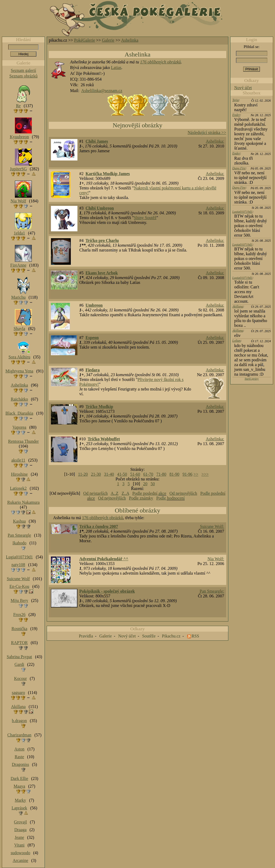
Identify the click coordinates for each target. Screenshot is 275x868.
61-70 (148, 474)
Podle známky (141, 498)
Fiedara (92, 370)
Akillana (238, 306)
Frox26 (19, 615)
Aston (19, 749)
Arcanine (21, 860)
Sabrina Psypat (19, 657)
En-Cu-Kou (19, 586)
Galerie (108, 40)
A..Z (114, 493)
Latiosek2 (18, 488)
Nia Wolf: (216, 559)
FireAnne (18, 265)
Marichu (18, 297)
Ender (236, 115)
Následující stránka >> (207, 133)
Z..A (125, 493)
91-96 (187, 474)
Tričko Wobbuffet (104, 439)
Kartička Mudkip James (108, 174)
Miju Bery (19, 600)
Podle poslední (149, 493)
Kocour (20, 678)
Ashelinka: (215, 141)
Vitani (19, 845)
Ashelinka (130, 40)
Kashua (19, 521)
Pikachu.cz (171, 636)
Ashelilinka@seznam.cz (102, 91)
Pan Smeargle (19, 535)
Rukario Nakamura (23, 502)
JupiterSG (18, 169)
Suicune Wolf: (212, 526)
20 (145, 484)
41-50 (122, 474)
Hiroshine (19, 474)
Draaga (20, 830)
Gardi (19, 664)
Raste (19, 757)
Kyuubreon (19, 137)
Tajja (235, 100)
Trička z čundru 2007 (99, 526)
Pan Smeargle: (212, 591)
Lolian (236, 341)
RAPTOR (19, 643)
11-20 (83, 474)
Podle (170, 498)
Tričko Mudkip (99, 407)
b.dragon (19, 721)
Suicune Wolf (18, 579)
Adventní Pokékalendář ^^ (104, 559)
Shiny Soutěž (145, 218)
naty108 (18, 565)
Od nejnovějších (183, 493)
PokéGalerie (84, 40)
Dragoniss (21, 764)
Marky (21, 800)
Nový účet (243, 88)
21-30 (96, 474)
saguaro (18, 693)
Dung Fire (239, 168)
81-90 (174, 474)
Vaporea (19, 427)
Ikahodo (19, 543)
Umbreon (94, 305)
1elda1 (19, 233)
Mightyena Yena (19, 371)
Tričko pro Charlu (102, 240)
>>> (205, 474)
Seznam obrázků (23, 76)
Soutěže (149, 636)
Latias (116, 68)
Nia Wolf (18, 201)
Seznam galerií (24, 70)
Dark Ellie (19, 778)
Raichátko (19, 399)
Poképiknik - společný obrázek (107, 591)
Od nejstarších (95, 493)
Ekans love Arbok (102, 273)
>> (196, 474)
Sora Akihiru (19, 357)
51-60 (135, 474)
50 (153, 484)
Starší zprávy (252, 379)
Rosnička (19, 629)
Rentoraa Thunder (24, 441)
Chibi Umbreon (100, 208)
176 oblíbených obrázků (160, 62)
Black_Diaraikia (19, 413)
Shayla (19, 329)
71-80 (161, 474)
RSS (195, 636)
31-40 (109, 474)
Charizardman (19, 735)
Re (18, 106)
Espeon (92, 338)
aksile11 (18, 460)
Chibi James (97, 141)
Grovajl (21, 822)
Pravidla (86, 636)
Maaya (19, 786)
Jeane (19, 837)
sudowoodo (20, 853)
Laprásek (19, 808)
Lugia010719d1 (242, 212)
